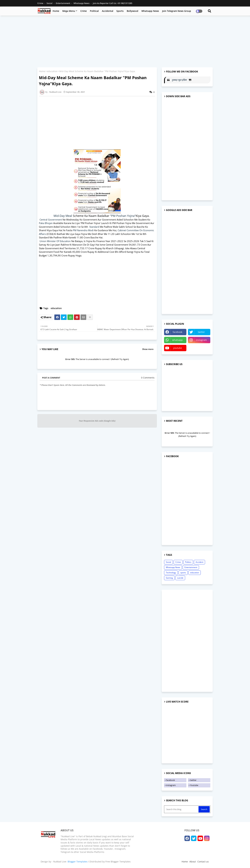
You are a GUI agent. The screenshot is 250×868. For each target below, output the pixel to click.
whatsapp (177, 340)
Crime (40, 3)
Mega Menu (69, 11)
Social (50, 3)
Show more (148, 349)
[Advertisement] (125, 41)
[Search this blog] (182, 809)
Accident (199, 562)
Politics (188, 562)
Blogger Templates (78, 862)
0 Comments (148, 378)
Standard (95, 227)
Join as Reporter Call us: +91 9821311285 (112, 3)
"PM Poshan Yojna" (123, 216)
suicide (180, 578)
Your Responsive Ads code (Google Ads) (97, 421)
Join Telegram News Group (177, 11)
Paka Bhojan (46, 223)
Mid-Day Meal (63, 216)
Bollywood (132, 11)
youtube (178, 348)
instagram (201, 340)
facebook (177, 332)
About (193, 862)
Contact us (203, 862)
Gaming (169, 578)
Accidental (108, 11)
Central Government (51, 220)
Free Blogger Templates (118, 862)
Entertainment (63, 3)
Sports (120, 11)
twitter (201, 332)
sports (183, 573)
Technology (171, 573)
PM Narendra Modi (83, 230)
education (52, 71)
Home (56, 11)
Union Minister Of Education (55, 241)
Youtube (194, 785)
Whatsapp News (82, 3)
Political (94, 11)
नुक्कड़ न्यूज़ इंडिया (180, 80)
